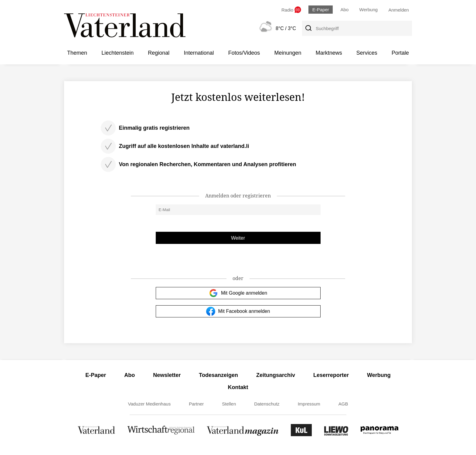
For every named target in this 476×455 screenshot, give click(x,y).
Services (367, 53)
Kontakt (238, 387)
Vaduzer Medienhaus (150, 404)
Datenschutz (267, 404)
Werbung (369, 10)
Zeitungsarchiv (276, 375)
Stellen (229, 404)
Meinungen (288, 53)
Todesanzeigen (218, 375)
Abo (345, 10)
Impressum (309, 404)
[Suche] (308, 28)
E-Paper (321, 10)
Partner (196, 404)
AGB (343, 404)
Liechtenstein (117, 53)
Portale (400, 53)
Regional (159, 53)
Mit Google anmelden (238, 293)
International (199, 53)
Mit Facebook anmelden (238, 311)
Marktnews (329, 53)
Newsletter (167, 375)
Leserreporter (331, 375)
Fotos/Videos (244, 53)
